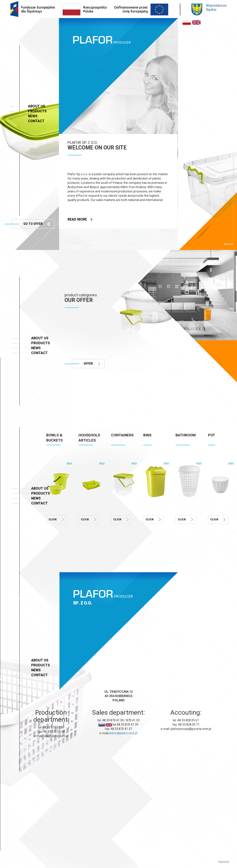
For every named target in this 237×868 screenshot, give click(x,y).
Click (56, 520)
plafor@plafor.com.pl (123, 733)
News (33, 116)
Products (37, 111)
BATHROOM (186, 435)
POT (212, 435)
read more (80, 219)
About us (37, 106)
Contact (36, 121)
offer (92, 364)
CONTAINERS (122, 435)
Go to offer (37, 224)
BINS (147, 435)
